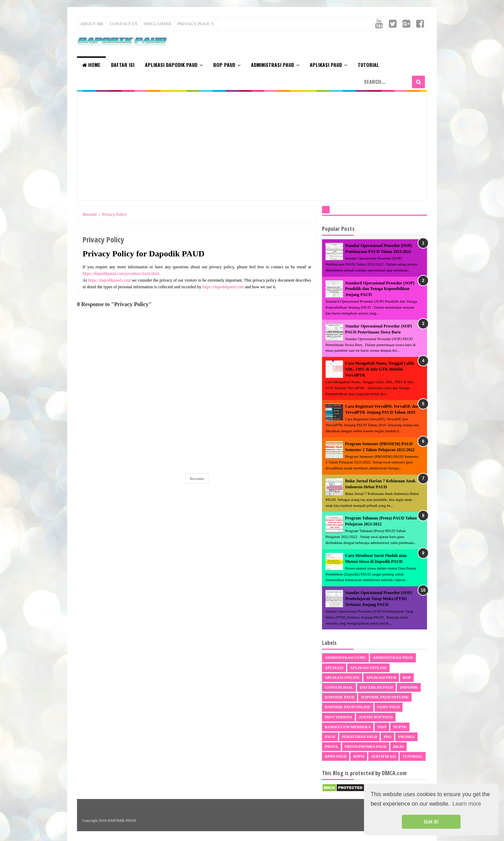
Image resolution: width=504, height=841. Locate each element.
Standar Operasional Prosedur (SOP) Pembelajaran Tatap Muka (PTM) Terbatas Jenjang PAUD (379, 599)
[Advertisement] (252, 146)
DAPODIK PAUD (122, 820)
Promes (406, 737)
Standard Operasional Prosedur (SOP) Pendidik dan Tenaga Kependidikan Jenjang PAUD (380, 289)
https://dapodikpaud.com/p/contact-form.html (121, 274)
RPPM (359, 756)
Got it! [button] (431, 822)
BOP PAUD (224, 65)
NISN (382, 727)
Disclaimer (157, 24)
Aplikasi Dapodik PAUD (171, 65)
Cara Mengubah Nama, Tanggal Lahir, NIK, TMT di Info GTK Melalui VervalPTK (380, 369)
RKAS (398, 746)
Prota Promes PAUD (366, 746)
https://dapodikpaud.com (109, 280)
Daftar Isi (123, 65)
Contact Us (124, 24)
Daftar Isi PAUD (376, 687)
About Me (92, 24)
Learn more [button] (467, 804)
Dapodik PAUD (339, 697)
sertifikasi (383, 756)
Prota (331, 746)
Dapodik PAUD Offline (385, 697)
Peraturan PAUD (360, 737)
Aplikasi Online (342, 677)
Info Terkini (338, 717)
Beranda (197, 478)
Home (91, 65)
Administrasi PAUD (272, 65)
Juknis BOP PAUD (376, 717)
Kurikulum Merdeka (348, 727)
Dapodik (409, 687)
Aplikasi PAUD (326, 65)
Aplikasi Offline (368, 668)
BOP (407, 677)
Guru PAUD (389, 707)
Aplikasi (334, 668)
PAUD (330, 737)
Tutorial (368, 65)
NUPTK (400, 727)
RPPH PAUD (336, 756)
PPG (387, 737)
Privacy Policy (196, 24)
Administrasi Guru (345, 657)
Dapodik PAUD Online (348, 707)
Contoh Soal (339, 687)
